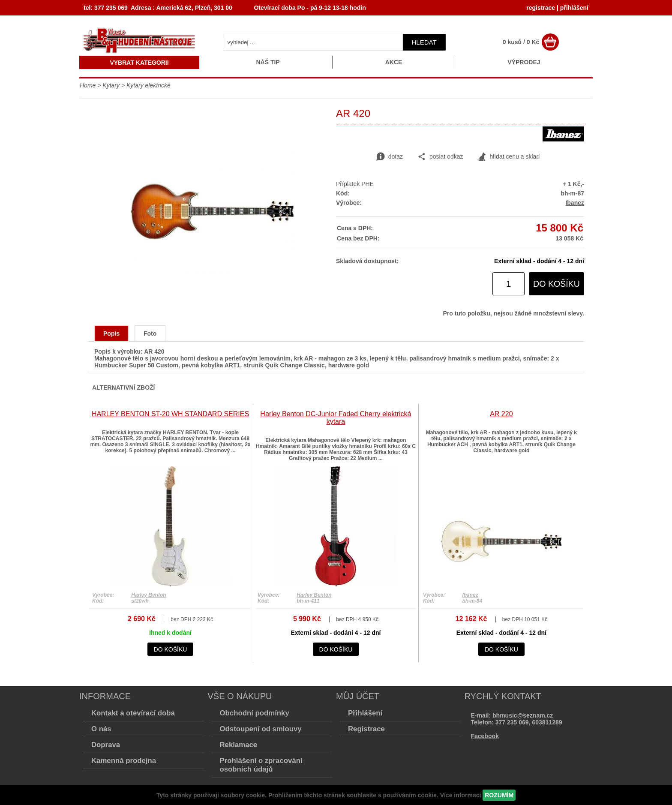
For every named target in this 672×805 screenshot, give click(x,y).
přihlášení (574, 8)
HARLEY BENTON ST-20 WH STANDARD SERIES (170, 414)
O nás (101, 729)
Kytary (111, 85)
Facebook (485, 736)
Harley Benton (148, 595)
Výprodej (524, 62)
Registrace (366, 729)
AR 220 (501, 414)
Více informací (461, 795)
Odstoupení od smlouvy (261, 729)
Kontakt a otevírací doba (133, 713)
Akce (394, 62)
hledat (424, 42)
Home (88, 85)
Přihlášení (365, 713)
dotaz (390, 157)
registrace (541, 8)
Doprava (106, 745)
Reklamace (239, 745)
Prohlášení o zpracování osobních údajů (261, 765)
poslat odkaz (440, 157)
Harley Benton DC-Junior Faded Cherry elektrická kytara (336, 418)
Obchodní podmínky (255, 713)
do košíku (556, 284)
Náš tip (268, 62)
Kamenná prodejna (124, 761)
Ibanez (575, 203)
